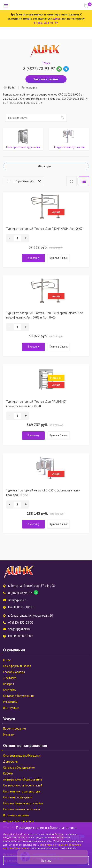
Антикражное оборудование (23, 779)
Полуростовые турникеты (69, 147)
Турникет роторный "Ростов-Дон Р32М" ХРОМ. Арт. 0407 (44, 229)
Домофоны (11, 761)
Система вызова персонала (21, 809)
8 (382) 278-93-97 (46, 23)
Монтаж (9, 734)
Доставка (10, 678)
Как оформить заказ (17, 666)
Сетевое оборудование (19, 767)
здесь (57, 19)
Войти (12, 87)
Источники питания (16, 815)
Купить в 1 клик (59, 258)
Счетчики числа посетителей (23, 785)
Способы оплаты (14, 672)
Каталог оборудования (19, 696)
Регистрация (29, 87)
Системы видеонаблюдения (22, 755)
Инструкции (11, 708)
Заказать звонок (46, 79)
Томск (46, 63)
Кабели (8, 773)
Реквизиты (10, 702)
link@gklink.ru (18, 600)
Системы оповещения (18, 797)
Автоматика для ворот (19, 821)
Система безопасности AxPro (23, 803)
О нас (7, 660)
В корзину (33, 258)
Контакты (10, 690)
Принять (46, 861)
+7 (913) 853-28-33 (21, 622)
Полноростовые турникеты (23, 147)
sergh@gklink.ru (19, 629)
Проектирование (14, 729)
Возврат (9, 684)
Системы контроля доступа (22, 791)
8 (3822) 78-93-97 (39, 69)
